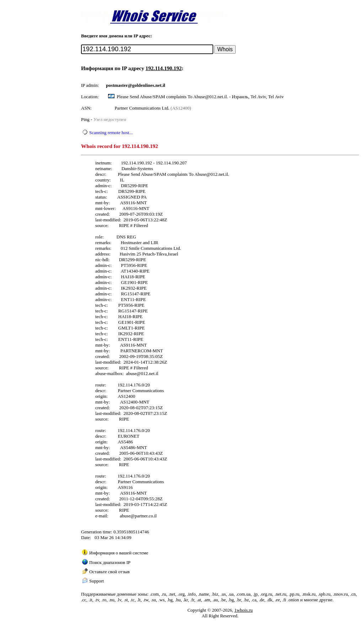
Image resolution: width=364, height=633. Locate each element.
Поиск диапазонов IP (110, 562)
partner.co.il (146, 516)
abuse (132, 373)
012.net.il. (220, 174)
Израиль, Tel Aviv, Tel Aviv (258, 97)
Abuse (200, 174)
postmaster (117, 85)
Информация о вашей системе (119, 553)
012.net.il (149, 373)
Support (97, 581)
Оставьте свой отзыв (109, 572)
